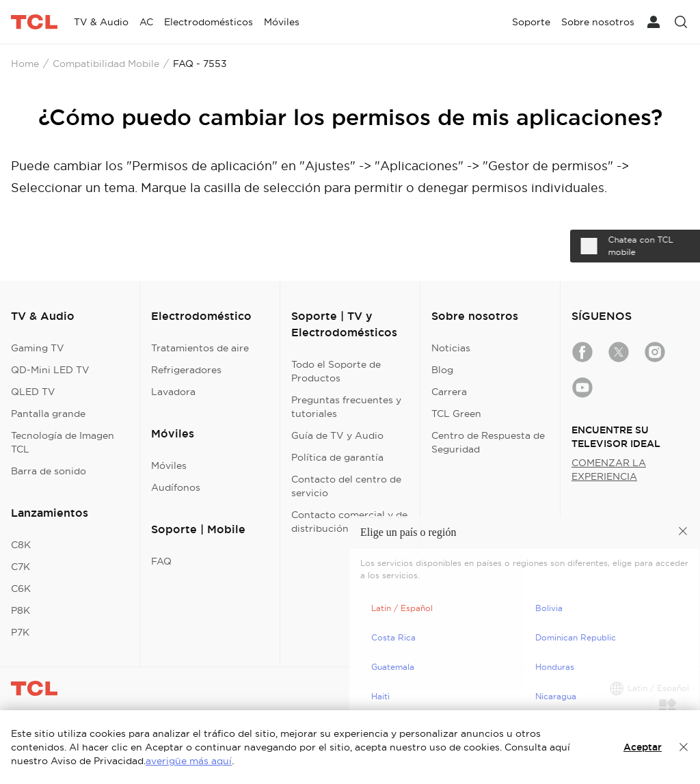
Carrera (449, 392)
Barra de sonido (49, 471)
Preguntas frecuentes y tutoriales (346, 407)
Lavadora (173, 392)
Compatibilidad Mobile (106, 64)
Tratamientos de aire (200, 348)
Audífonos (176, 487)
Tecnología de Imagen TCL (63, 442)
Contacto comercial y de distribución (349, 522)
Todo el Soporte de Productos (336, 371)
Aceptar (643, 747)
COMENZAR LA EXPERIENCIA (609, 470)
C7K (21, 567)
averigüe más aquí (189, 761)
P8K (21, 610)
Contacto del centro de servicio (346, 486)
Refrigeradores (186, 370)
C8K (21, 545)
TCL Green (456, 414)
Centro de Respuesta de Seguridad (488, 442)
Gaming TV (38, 348)
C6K (21, 589)
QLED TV (33, 392)
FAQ (161, 561)
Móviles (169, 465)
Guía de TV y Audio (337, 435)
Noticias (451, 348)
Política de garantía (337, 457)
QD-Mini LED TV (50, 370)
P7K (20, 632)
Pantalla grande (48, 414)
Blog (442, 370)
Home (25, 64)
